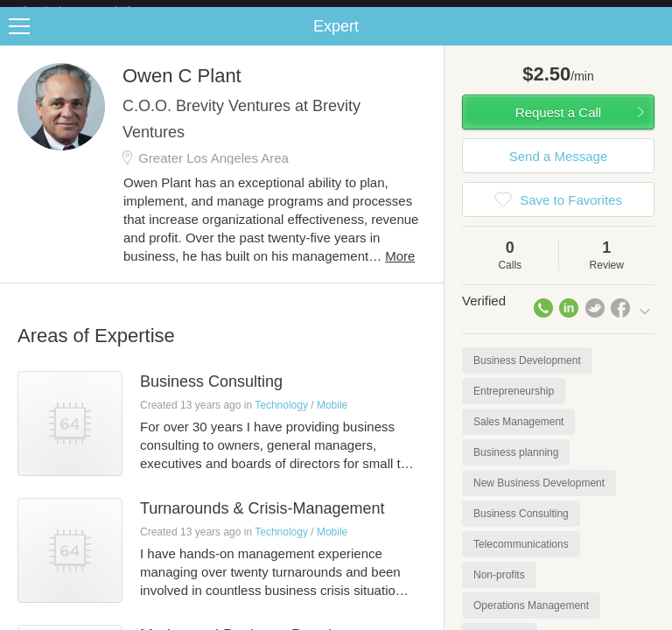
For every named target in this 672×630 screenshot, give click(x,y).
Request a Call (558, 126)
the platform (94, 10)
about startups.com (603, 11)
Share (654, 40)
